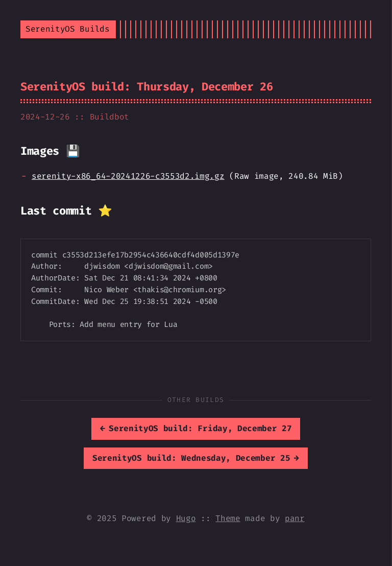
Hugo (186, 518)
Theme (228, 518)
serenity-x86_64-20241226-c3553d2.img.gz (128, 176)
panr (295, 518)
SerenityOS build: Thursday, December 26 (147, 87)
